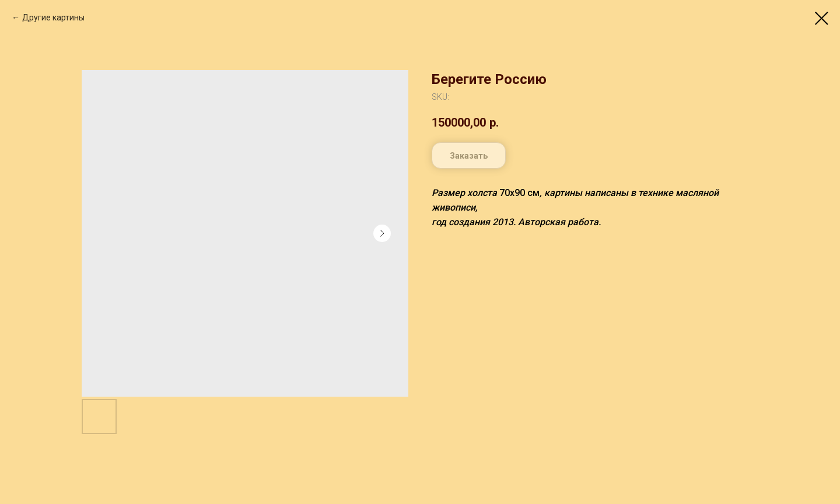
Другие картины (53, 17)
